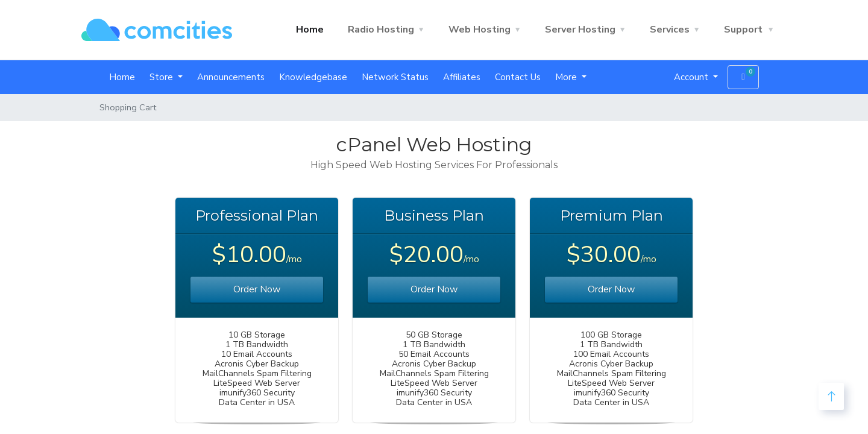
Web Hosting (480, 30)
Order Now (257, 289)
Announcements (231, 77)
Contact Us (518, 77)
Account (692, 77)
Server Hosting (580, 30)
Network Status (395, 77)
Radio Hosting (381, 30)
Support (743, 30)
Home (310, 30)
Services (670, 30)
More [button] (567, 77)
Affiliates (462, 77)
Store (162, 77)
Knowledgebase (313, 77)
